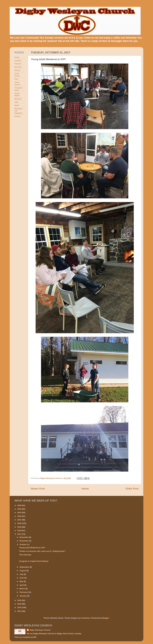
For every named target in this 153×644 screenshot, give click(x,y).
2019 (20, 527)
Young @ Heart (18, 89)
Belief (17, 105)
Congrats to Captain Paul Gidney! (34, 561)
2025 (20, 505)
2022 (20, 516)
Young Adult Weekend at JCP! (32, 548)
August (23, 571)
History (17, 70)
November (24, 541)
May (22, 581)
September (25, 567)
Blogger (105, 618)
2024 (20, 509)
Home (85, 489)
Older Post (132, 489)
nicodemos (85, 618)
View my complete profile (25, 637)
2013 (20, 611)
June (22, 578)
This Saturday (25, 555)
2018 (20, 531)
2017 (20, 534)
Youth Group (17, 75)
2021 (20, 520)
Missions (18, 99)
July (22, 574)
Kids (16, 79)
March (22, 589)
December (24, 537)
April (22, 585)
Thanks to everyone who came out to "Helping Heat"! (42, 551)
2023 (20, 513)
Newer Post (38, 489)
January (23, 596)
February (24, 592)
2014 (20, 607)
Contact (18, 61)
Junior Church (17, 83)
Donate (17, 116)
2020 (20, 523)
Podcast (18, 64)
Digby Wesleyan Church (40, 630)
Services (18, 67)
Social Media (17, 94)
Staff (16, 102)
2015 (20, 604)
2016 (20, 600)
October (23, 544)
